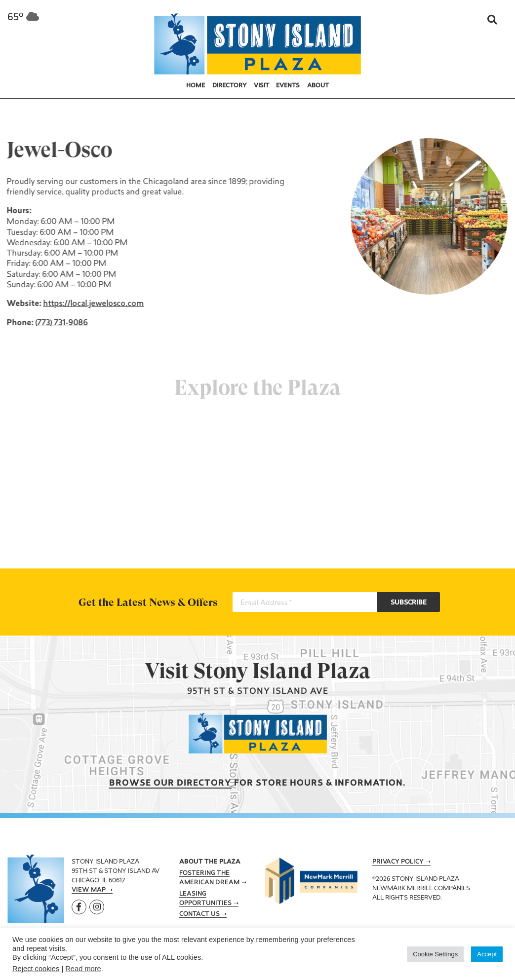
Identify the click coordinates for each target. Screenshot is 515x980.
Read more (83, 969)
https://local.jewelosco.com (93, 304)
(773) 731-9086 (61, 323)
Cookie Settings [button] (435, 954)
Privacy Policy (398, 862)
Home (196, 86)
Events (288, 86)
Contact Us (199, 914)
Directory (230, 86)
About (318, 86)
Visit (261, 86)
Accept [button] (487, 954)
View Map (89, 890)
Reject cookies (36, 969)
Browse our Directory (170, 783)
